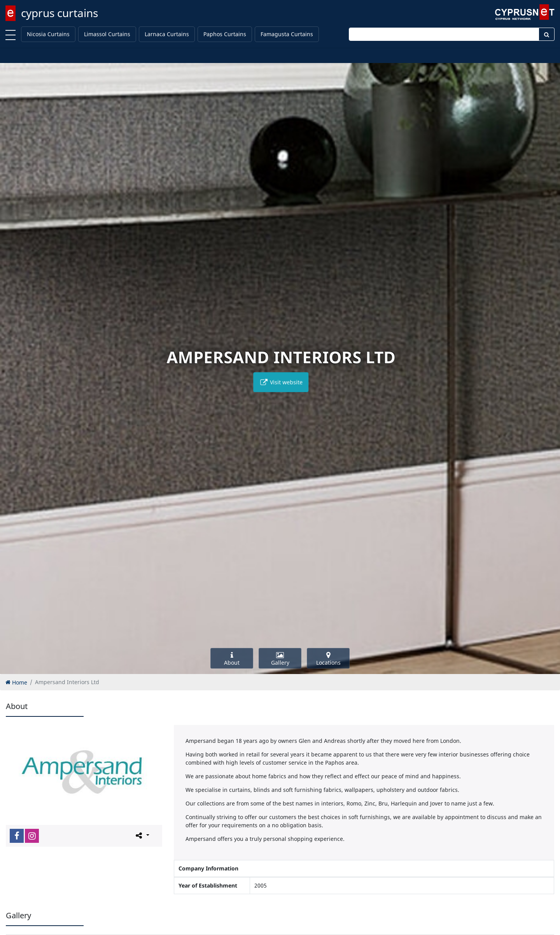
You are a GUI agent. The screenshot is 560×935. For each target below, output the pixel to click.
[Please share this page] (142, 835)
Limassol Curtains (107, 34)
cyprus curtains (59, 13)
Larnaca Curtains (167, 34)
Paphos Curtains (225, 34)
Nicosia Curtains (48, 34)
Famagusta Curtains (287, 34)
